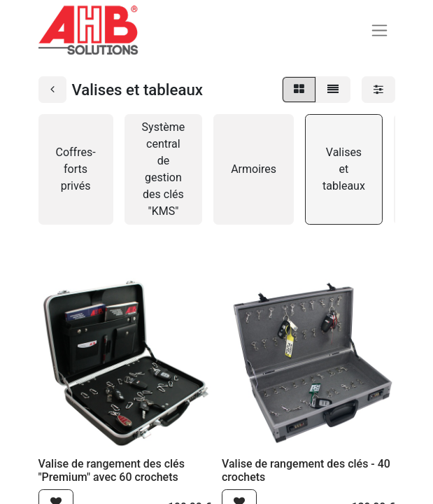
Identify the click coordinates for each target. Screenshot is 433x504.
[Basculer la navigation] (379, 30)
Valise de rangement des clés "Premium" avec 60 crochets (112, 470)
